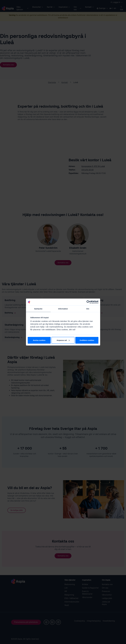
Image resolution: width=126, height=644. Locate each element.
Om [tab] (88, 309)
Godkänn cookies (87, 340)
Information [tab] (63, 309)
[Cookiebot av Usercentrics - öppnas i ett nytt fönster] (88, 302)
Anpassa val (63, 340)
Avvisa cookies (39, 340)
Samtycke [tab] (38, 309)
